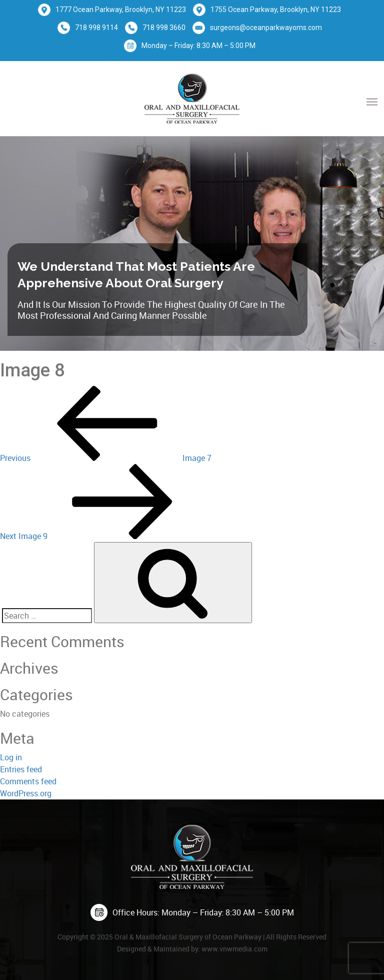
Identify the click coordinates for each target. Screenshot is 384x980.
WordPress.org (26, 793)
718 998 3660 (164, 28)
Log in (11, 757)
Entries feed (21, 769)
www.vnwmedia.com (234, 949)
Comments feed (28, 781)
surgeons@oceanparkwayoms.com (266, 28)
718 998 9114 (96, 28)
